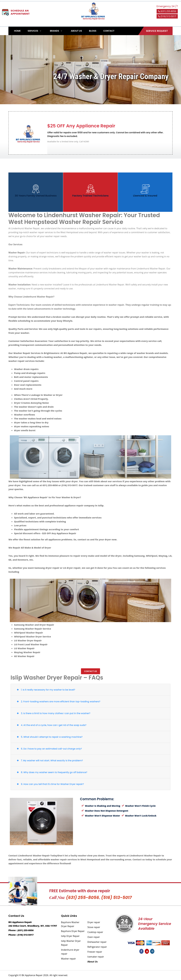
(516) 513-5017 (167, 16)
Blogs (93, 31)
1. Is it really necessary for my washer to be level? (45, 690)
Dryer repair (94, 922)
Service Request (157, 31)
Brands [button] (57, 31)
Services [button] (35, 31)
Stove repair (94, 927)
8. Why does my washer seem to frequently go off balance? (51, 772)
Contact (109, 31)
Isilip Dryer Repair (70, 936)
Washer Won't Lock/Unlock (139, 816)
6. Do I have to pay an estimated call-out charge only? (49, 749)
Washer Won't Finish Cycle (139, 806)
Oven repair (94, 937)
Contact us (91, 671)
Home (17, 31)
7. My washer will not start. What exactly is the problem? (49, 761)
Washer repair (68, 959)
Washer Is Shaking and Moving (101, 806)
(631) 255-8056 (167, 11)
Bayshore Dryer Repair (73, 931)
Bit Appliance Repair (32, 975)
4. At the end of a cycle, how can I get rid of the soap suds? (51, 725)
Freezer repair (95, 952)
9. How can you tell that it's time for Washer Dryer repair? (50, 784)
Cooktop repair (95, 932)
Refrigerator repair (97, 947)
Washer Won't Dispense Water (101, 816)
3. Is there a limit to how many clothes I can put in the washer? (53, 713)
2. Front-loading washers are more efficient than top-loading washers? (58, 702)
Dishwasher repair (97, 942)
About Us (76, 31)
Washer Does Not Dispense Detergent (105, 811)
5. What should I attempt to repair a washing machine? (49, 737)
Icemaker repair (96, 957)
